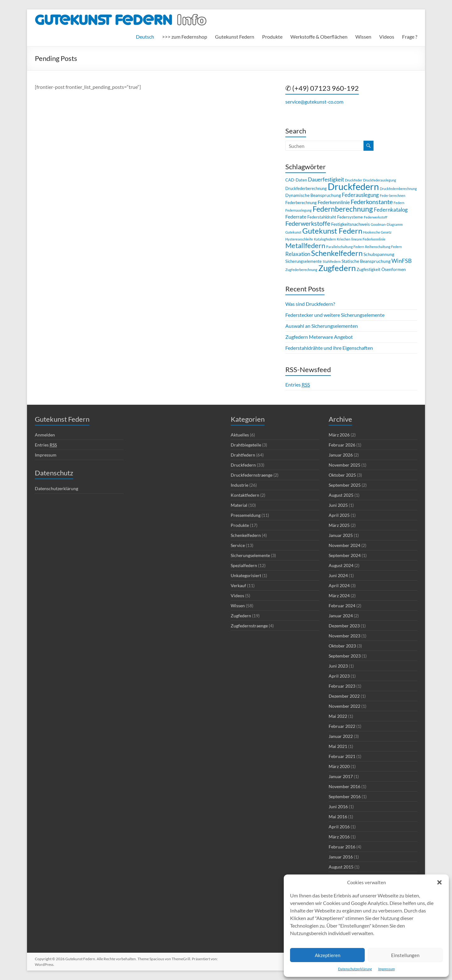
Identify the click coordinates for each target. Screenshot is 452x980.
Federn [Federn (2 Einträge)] (399, 203)
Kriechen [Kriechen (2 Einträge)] (344, 239)
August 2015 (341, 867)
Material (239, 505)
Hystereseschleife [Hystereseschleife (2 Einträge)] (299, 239)
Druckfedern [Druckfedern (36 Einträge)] (353, 186)
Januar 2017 (341, 776)
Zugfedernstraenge (249, 626)
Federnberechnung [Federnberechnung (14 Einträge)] (343, 209)
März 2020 (339, 766)
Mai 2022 (338, 716)
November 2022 (344, 706)
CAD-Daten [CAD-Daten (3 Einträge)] (296, 180)
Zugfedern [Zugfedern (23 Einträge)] (337, 268)
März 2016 (339, 837)
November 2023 (344, 636)
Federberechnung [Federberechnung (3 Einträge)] (301, 203)
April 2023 (339, 676)
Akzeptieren (328, 955)
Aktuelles (240, 435)
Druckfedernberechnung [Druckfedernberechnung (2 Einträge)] (398, 189)
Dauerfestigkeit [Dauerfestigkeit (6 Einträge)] (326, 179)
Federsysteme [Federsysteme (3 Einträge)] (350, 217)
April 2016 (339, 827)
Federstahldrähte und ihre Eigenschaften (329, 348)
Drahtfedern (243, 455)
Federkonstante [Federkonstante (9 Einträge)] (372, 202)
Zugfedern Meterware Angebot (319, 337)
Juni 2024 (338, 575)
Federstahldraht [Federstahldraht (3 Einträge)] (322, 217)
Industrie (239, 485)
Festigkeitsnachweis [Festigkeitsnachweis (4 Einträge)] (350, 224)
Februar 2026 (342, 445)
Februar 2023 (342, 686)
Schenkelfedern (246, 535)
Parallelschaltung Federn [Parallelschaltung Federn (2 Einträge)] (345, 247)
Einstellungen (405, 955)
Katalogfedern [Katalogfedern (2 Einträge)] (325, 239)
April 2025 (339, 515)
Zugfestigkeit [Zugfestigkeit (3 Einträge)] (369, 269)
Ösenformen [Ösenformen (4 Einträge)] (394, 269)
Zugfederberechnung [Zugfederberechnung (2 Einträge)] (301, 270)
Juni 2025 (338, 505)
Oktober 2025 (342, 475)
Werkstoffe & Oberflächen (319, 37)
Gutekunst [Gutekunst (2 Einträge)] (293, 232)
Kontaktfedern (245, 495)
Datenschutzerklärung (355, 969)
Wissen (363, 37)
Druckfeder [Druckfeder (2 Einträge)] (354, 180)
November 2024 (344, 545)
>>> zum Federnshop (185, 37)
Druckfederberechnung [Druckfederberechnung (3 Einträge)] (306, 188)
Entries (298, 385)
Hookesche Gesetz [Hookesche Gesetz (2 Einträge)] (377, 232)
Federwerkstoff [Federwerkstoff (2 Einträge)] (376, 217)
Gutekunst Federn (235, 37)
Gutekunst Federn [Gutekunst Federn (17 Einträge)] (332, 231)
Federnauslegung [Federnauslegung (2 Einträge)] (299, 210)
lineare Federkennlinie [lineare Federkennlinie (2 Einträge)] (368, 239)
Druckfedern (243, 465)
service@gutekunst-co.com (314, 102)
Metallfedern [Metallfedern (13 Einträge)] (305, 245)
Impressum (387, 969)
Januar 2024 (341, 616)
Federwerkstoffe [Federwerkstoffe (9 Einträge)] (308, 223)
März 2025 (339, 525)
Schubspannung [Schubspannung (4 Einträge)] (379, 254)
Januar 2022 (341, 736)
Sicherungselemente (250, 555)
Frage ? (410, 37)
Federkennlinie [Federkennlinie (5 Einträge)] (334, 202)
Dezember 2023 (344, 626)
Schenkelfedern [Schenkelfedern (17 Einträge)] (337, 253)
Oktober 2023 (342, 646)
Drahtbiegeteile (246, 445)
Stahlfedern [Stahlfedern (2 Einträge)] (332, 261)
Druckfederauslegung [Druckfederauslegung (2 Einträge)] (380, 180)
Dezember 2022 (344, 696)
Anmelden (45, 435)
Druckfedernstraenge (252, 475)
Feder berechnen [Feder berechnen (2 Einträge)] (393, 195)
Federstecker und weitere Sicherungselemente (335, 315)
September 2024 (345, 555)
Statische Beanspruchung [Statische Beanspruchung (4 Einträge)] (366, 261)
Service (238, 545)
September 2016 (345, 796)
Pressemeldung (246, 515)
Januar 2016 (341, 857)
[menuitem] (145, 37)
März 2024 (339, 596)
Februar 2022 (342, 726)
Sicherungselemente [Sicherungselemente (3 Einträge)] (304, 261)
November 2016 (344, 786)
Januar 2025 (341, 535)
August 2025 (341, 495)
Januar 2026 (341, 455)
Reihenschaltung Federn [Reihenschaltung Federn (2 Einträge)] (383, 247)
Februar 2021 (342, 756)
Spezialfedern (244, 565)
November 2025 (344, 465)
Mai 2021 (338, 746)
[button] (439, 882)
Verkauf (238, 585)
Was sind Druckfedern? (310, 304)
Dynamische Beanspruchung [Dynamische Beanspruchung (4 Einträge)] (313, 195)
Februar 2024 (342, 606)
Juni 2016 (338, 807)
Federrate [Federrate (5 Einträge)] (296, 217)
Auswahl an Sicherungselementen (322, 326)
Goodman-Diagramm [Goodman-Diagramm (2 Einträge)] (387, 224)
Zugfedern (241, 616)
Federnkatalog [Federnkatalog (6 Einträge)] (391, 210)
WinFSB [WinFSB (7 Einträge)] (402, 261)
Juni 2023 (338, 666)
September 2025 (345, 485)
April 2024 (339, 585)
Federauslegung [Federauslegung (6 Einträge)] (360, 195)
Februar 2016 (342, 847)
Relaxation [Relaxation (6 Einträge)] (298, 254)
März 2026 (339, 435)
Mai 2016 (338, 817)
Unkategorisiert (246, 575)
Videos (387, 37)
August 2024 (341, 565)
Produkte (272, 37)
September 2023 (345, 656)
